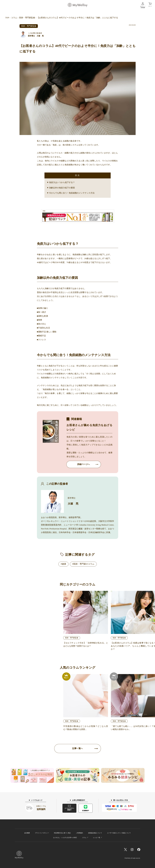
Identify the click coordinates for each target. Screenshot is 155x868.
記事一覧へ (78, 749)
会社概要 (27, 833)
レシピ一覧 (97, 838)
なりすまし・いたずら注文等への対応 (65, 838)
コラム (14, 18)
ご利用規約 (79, 833)
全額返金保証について (95, 833)
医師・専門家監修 (27, 18)
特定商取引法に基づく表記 (62, 833)
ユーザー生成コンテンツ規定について (119, 833)
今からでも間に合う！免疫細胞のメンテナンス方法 (72, 193)
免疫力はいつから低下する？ (62, 182)
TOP (7, 18)
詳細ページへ (84, 464)
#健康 (63, 564)
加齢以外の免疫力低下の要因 (62, 188)
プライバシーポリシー (42, 833)
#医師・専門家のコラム (83, 564)
